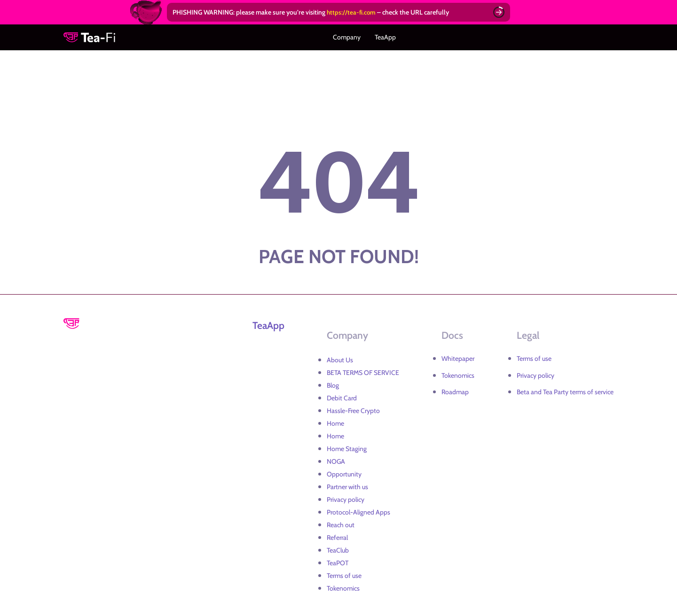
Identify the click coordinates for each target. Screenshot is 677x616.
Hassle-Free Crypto (353, 409)
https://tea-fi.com (352, 12)
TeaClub (338, 548)
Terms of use (344, 574)
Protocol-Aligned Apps (358, 510)
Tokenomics (343, 586)
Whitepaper (458, 357)
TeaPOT (338, 561)
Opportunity (344, 472)
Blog (333, 383)
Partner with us (347, 485)
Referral (337, 536)
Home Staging (347, 447)
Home (335, 421)
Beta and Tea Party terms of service (565, 390)
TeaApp (382, 36)
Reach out (341, 523)
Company (350, 36)
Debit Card (342, 396)
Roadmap (455, 390)
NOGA (336, 460)
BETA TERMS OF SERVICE (363, 371)
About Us (340, 358)
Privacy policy (346, 498)
